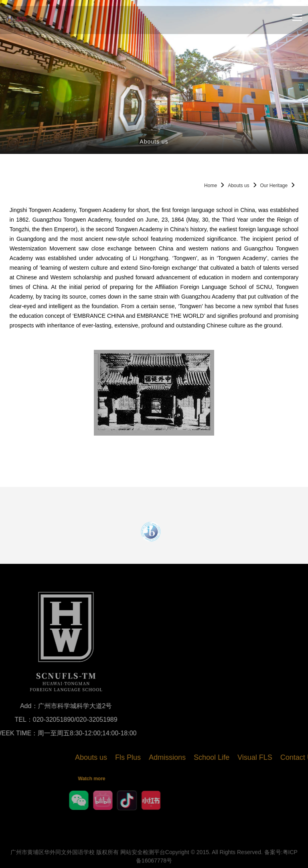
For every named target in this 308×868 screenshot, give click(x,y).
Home (211, 186)
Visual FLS (281, 757)
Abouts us (238, 186)
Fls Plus (154, 757)
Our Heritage (274, 186)
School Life (238, 757)
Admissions (194, 757)
